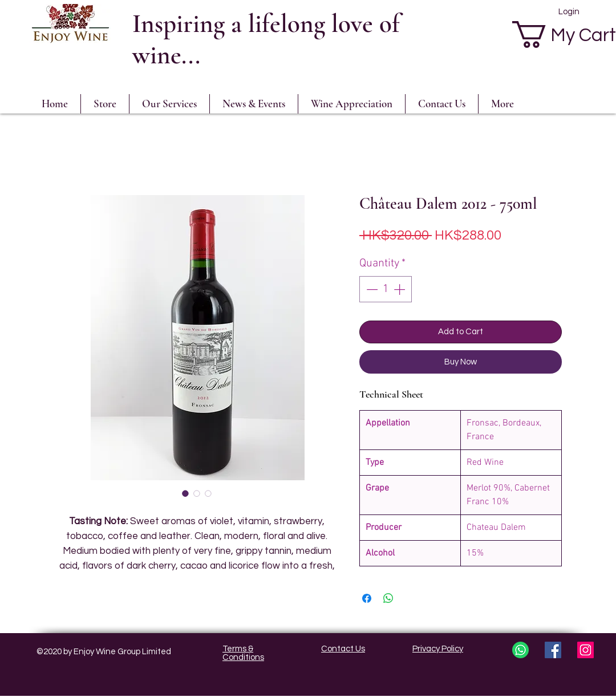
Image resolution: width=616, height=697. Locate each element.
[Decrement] (371, 289)
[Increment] (400, 289)
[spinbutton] (386, 289)
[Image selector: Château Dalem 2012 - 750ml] (185, 493)
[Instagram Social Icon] (585, 650)
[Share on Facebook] (367, 598)
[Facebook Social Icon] (553, 650)
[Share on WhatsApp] (388, 598)
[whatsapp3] (520, 650)
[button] (352, 104)
